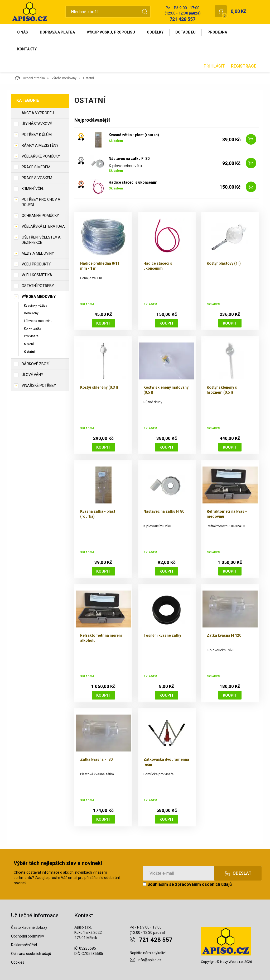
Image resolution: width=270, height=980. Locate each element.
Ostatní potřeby (38, 286)
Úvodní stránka (30, 78)
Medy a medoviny (38, 253)
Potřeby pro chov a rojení (41, 202)
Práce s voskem (37, 178)
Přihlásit (214, 66)
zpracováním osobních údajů (203, 884)
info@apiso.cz (150, 960)
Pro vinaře (31, 336)
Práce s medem (36, 167)
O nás (23, 32)
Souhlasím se (187, 884)
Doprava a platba (57, 32)
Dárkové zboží (35, 364)
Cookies (18, 962)
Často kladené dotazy (29, 927)
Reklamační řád (24, 945)
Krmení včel (33, 189)
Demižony (31, 313)
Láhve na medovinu (38, 321)
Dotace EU (185, 32)
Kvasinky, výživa (36, 306)
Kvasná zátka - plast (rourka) (134, 135)
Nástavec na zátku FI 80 (129, 159)
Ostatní (29, 352)
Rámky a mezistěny (40, 145)
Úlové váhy (32, 375)
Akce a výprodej (38, 113)
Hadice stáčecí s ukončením (133, 182)
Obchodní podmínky (28, 936)
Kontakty (27, 49)
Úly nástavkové (37, 124)
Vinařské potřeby (39, 386)
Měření (29, 344)
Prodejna (217, 32)
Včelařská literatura (43, 226)
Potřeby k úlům (37, 135)
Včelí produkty (36, 264)
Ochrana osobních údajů (31, 954)
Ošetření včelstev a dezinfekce (41, 240)
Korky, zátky (33, 329)
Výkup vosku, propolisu (111, 32)
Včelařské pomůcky (41, 156)
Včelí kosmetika (37, 275)
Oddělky (155, 32)
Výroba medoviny (64, 78)
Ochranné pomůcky (40, 216)
